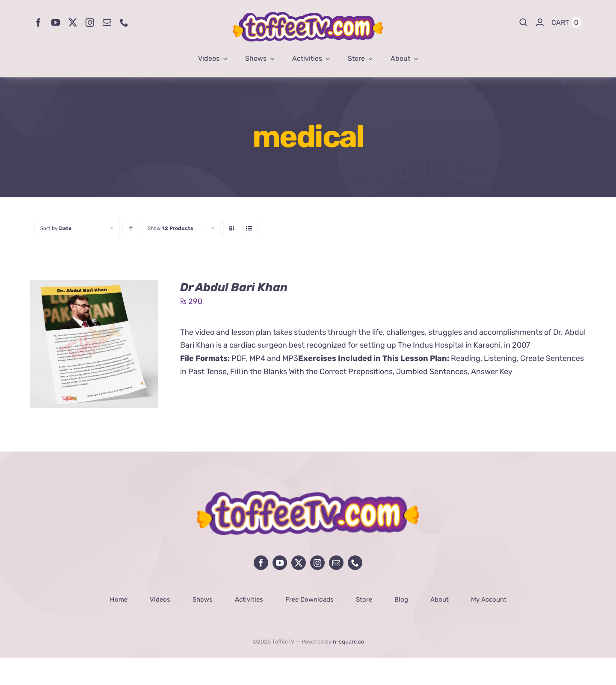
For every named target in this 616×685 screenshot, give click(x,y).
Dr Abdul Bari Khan (234, 287)
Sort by (56, 228)
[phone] (124, 23)
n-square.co (348, 642)
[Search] (524, 23)
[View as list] (249, 229)
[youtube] (56, 23)
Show (170, 228)
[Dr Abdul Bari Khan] (94, 286)
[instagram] (90, 23)
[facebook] (38, 23)
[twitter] (73, 23)
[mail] (107, 23)
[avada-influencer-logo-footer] (308, 495)
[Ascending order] (131, 229)
